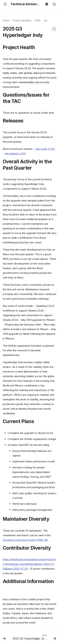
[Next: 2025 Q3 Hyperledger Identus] (34, 638)
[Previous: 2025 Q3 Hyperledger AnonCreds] (5, 638)
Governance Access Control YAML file (25, 540)
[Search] (54, 4)
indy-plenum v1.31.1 (15, 154)
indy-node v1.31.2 (45, 149)
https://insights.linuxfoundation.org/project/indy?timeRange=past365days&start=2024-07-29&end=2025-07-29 (29, 564)
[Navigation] (5, 4)
